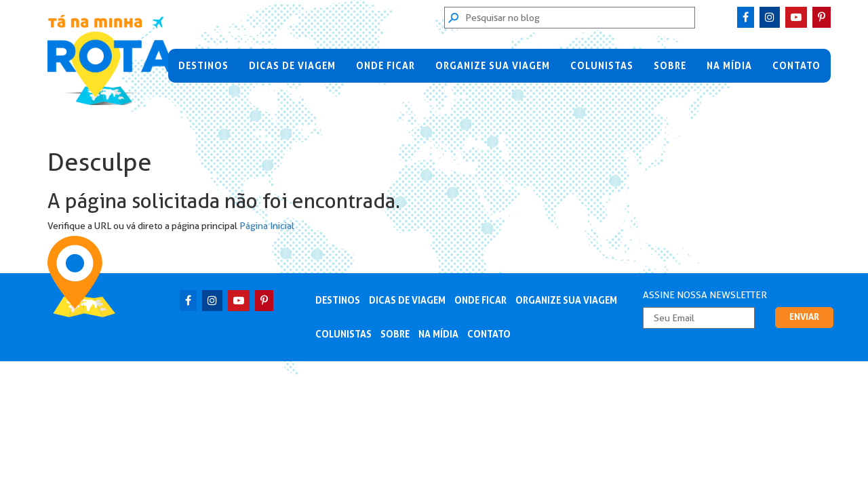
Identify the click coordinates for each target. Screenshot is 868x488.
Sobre (670, 66)
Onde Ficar (386, 66)
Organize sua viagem (493, 66)
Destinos (203, 66)
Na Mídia (729, 66)
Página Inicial (267, 226)
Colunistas (602, 66)
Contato (796, 66)
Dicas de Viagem (292, 66)
